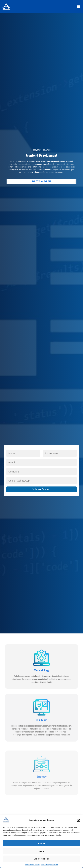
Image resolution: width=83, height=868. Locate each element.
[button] (79, 820)
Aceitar (42, 843)
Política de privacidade (50, 865)
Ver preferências (42, 859)
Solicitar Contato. (42, 489)
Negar (41, 851)
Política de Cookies (32, 865)
